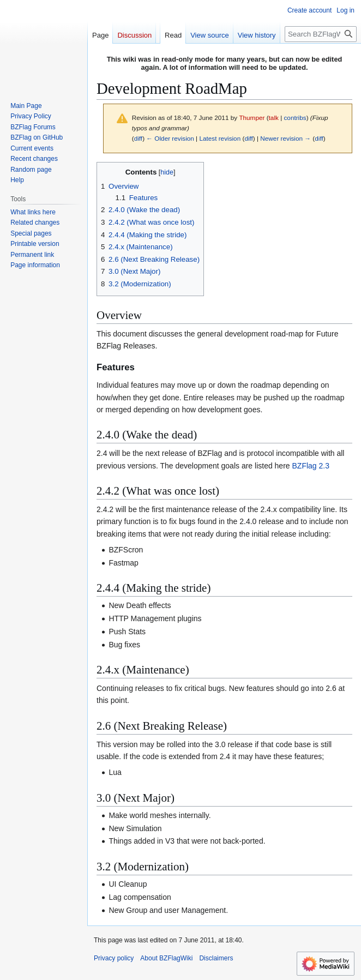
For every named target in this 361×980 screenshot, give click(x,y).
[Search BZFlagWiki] (321, 34)
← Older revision (170, 138)
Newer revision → (285, 138)
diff (138, 138)
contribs (295, 118)
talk (274, 118)
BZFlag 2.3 (311, 466)
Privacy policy (114, 958)
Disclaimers (216, 958)
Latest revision (220, 138)
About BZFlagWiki (166, 958)
